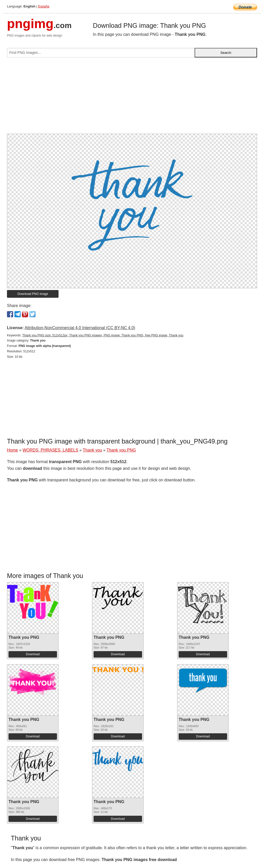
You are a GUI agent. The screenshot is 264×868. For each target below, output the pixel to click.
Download (33, 654)
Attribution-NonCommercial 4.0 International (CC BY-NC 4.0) (80, 328)
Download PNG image (33, 294)
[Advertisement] (132, 98)
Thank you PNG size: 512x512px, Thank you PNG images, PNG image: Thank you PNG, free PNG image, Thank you (103, 335)
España (44, 6)
